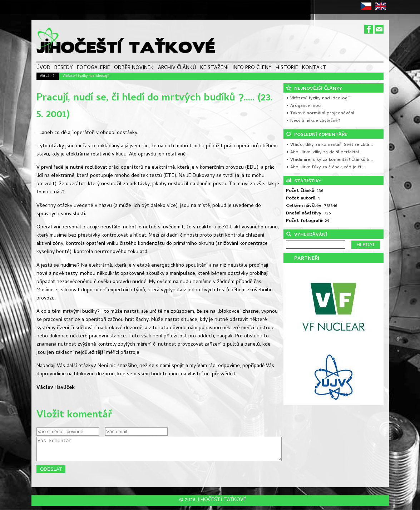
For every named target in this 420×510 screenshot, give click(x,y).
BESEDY (64, 68)
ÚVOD (43, 68)
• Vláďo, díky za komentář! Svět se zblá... (330, 145)
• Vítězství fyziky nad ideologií (318, 98)
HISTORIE (287, 68)
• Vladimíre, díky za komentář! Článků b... (330, 160)
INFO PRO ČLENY (252, 68)
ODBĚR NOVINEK (134, 68)
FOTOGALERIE (93, 68)
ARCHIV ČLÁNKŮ (177, 68)
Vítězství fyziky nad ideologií (86, 76)
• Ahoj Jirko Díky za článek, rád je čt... (326, 167)
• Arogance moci (304, 106)
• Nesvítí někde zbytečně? (313, 121)
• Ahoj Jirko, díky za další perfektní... (325, 152)
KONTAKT (314, 68)
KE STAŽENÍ (214, 68)
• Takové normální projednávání (320, 113)
